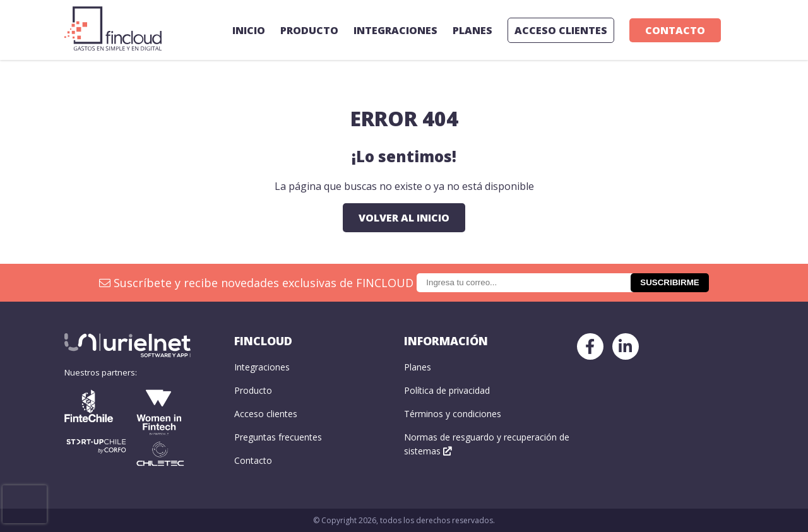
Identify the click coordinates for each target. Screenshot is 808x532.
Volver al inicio (404, 218)
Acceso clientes (266, 414)
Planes (472, 30)
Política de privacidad (447, 390)
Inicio (249, 30)
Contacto (675, 30)
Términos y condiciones (453, 414)
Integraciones (395, 30)
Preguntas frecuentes (278, 437)
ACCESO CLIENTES (561, 30)
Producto (309, 30)
